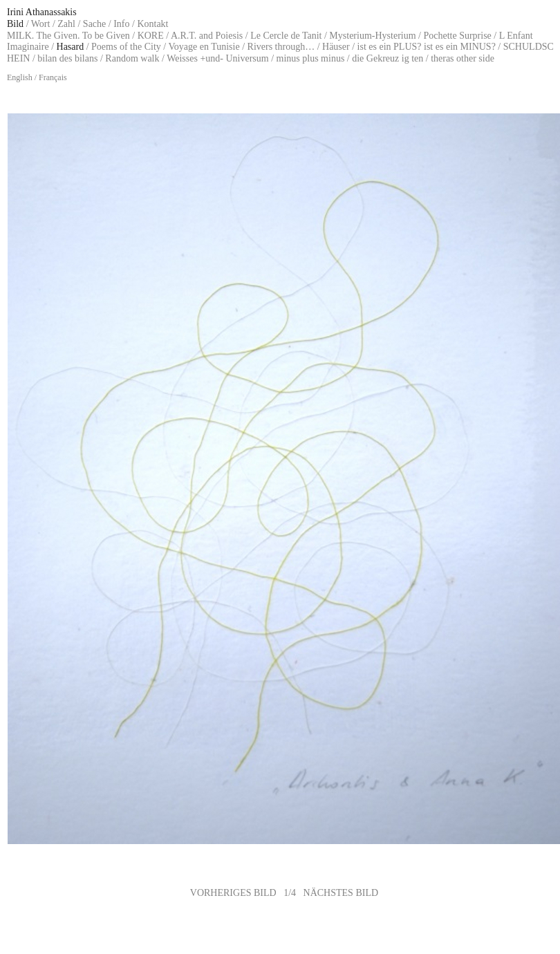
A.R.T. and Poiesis (207, 36)
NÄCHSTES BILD (341, 893)
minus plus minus (311, 58)
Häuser (336, 47)
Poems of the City (126, 47)
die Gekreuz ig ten (388, 58)
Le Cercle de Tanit (286, 36)
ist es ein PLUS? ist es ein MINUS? (427, 47)
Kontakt (152, 24)
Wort (41, 24)
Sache (94, 24)
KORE (151, 36)
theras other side (463, 58)
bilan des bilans (67, 58)
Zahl (66, 24)
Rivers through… (281, 47)
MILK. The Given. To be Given (68, 36)
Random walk (132, 58)
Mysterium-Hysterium (372, 36)
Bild (15, 24)
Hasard (71, 47)
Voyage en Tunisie (204, 47)
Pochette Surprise (457, 36)
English (20, 77)
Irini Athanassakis (42, 12)
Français (53, 77)
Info (121, 24)
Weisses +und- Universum (218, 58)
